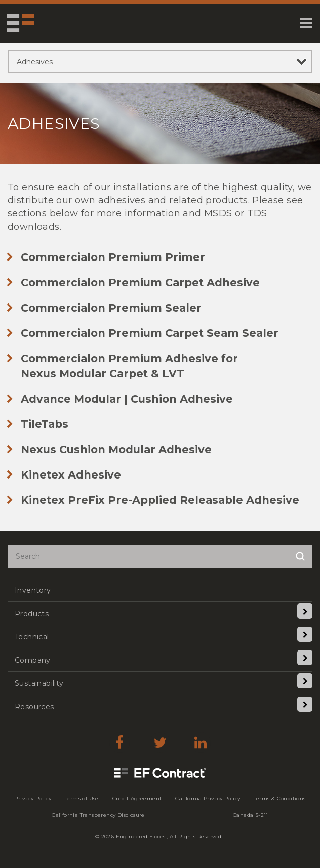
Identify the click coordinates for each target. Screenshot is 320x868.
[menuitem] (160, 590)
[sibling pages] (160, 62)
